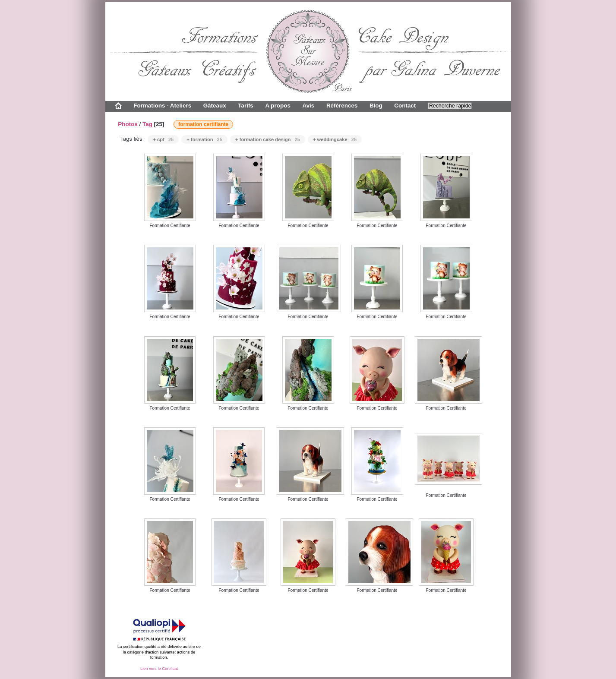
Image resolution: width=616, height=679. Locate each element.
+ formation (204, 139)
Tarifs (246, 106)
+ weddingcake (335, 139)
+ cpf (163, 139)
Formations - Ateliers (162, 106)
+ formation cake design (268, 139)
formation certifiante (203, 124)
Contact (405, 106)
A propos (278, 106)
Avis (308, 106)
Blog (376, 106)
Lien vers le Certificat (159, 669)
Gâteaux (215, 106)
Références (342, 106)
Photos (128, 124)
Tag (147, 124)
